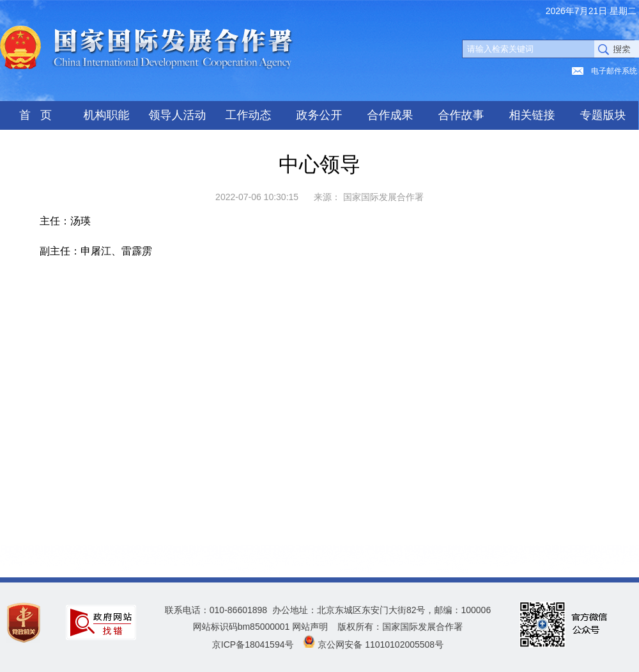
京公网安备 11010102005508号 (381, 645)
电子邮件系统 (614, 71)
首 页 (35, 115)
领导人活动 (178, 115)
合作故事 (461, 115)
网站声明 (310, 627)
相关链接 (532, 115)
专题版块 (603, 115)
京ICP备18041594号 (253, 645)
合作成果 (390, 115)
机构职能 (107, 115)
